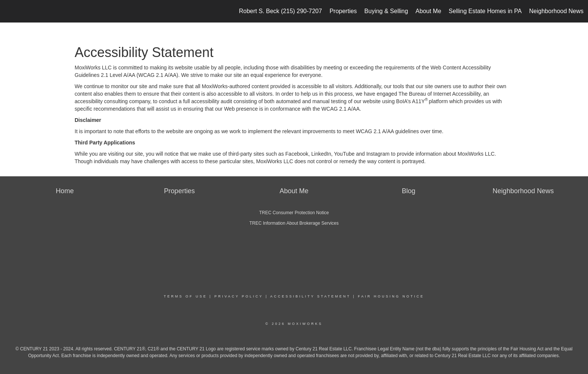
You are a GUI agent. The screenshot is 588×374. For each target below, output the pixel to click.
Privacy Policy (239, 296)
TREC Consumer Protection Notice (294, 213)
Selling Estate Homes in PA (485, 11)
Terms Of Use (186, 296)
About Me (428, 11)
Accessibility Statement (310, 296)
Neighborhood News (556, 11)
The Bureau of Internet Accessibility (439, 94)
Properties (343, 11)
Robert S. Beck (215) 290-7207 (280, 11)
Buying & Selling (386, 11)
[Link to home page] (10, 11)
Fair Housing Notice (391, 296)
